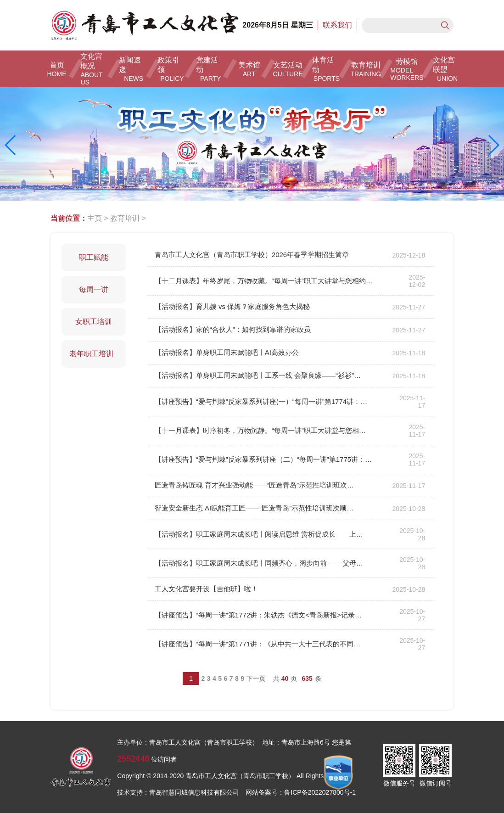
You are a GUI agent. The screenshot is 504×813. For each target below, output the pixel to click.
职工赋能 (94, 257)
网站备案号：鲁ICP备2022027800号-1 (301, 792)
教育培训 (125, 218)
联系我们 (337, 25)
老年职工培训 (93, 354)
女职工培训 (94, 322)
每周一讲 (94, 289)
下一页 (256, 678)
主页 (95, 218)
